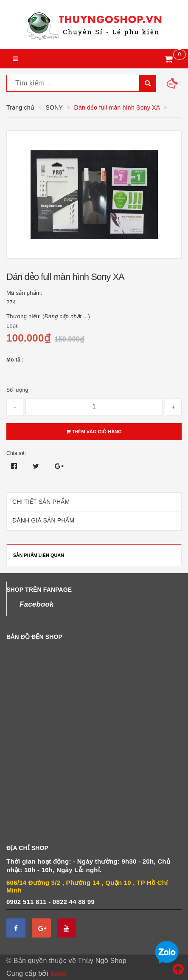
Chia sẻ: (16, 453)
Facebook (37, 604)
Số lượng (17, 390)
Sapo (58, 973)
